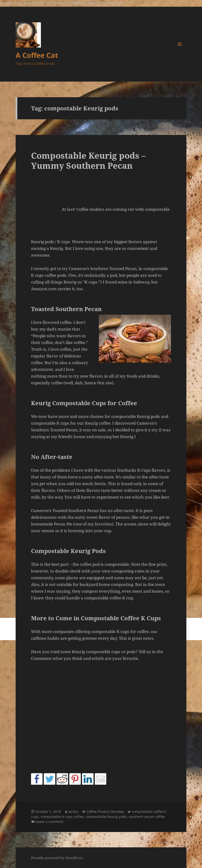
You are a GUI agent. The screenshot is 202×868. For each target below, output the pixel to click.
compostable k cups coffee (62, 817)
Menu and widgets (180, 51)
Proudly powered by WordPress (57, 858)
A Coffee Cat (37, 55)
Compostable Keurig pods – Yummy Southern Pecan (88, 160)
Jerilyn (74, 811)
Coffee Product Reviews (105, 811)
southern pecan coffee (147, 817)
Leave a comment (49, 822)
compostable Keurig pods (106, 817)
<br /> (45, 210)
